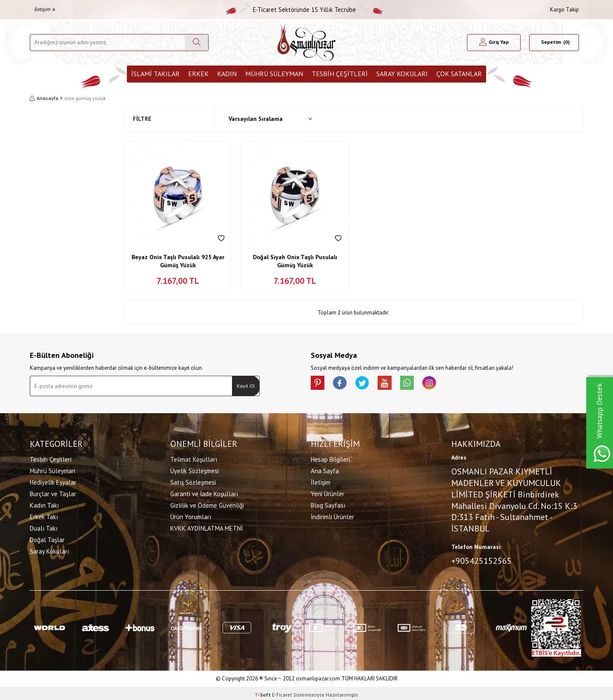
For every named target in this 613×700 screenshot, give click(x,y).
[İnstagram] (447, 384)
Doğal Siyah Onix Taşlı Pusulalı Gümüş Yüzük (295, 261)
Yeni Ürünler (328, 493)
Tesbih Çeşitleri (340, 74)
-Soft (263, 692)
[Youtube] (396, 384)
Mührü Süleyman (274, 74)
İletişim (45, 9)
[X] (370, 384)
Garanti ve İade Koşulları (204, 493)
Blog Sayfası (328, 504)
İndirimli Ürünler (332, 516)
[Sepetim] (554, 43)
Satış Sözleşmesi (193, 481)
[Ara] (196, 43)
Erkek (198, 74)
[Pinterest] (319, 384)
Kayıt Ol (246, 386)
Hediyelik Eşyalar (53, 481)
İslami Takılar (155, 74)
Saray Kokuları (402, 74)
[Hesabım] (494, 43)
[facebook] (345, 384)
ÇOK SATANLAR (459, 74)
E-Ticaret (282, 692)
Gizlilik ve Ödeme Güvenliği (207, 504)
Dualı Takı (44, 527)
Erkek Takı (44, 516)
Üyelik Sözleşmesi (195, 470)
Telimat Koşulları (194, 458)
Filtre (142, 119)
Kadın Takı (44, 504)
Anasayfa (44, 98)
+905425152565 (481, 559)
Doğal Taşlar (47, 539)
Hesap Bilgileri (330, 458)
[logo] (306, 42)
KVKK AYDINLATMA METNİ (206, 527)
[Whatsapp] (421, 384)
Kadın (227, 74)
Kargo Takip (564, 10)
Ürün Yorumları (191, 516)
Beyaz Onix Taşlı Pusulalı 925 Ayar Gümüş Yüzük (178, 261)
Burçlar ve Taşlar (53, 493)
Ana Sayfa (325, 470)
